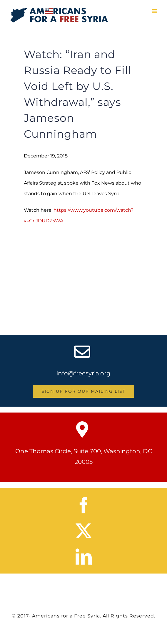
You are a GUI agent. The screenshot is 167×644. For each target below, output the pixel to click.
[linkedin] (84, 557)
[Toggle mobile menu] (155, 11)
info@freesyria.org (83, 373)
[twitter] (84, 531)
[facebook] (84, 505)
